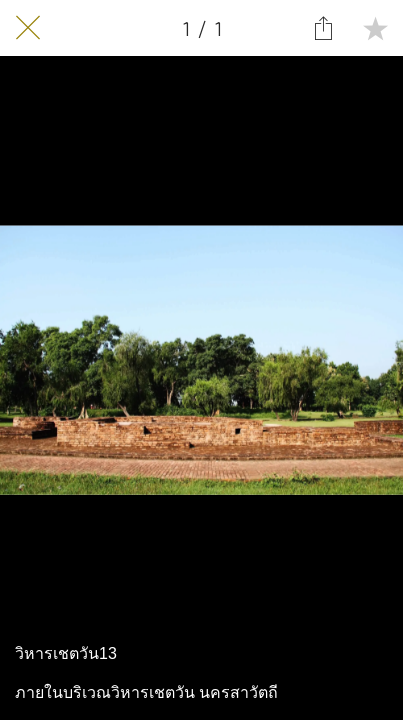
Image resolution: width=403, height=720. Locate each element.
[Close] (28, 28)
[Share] (323, 28)
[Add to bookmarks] (375, 28)
